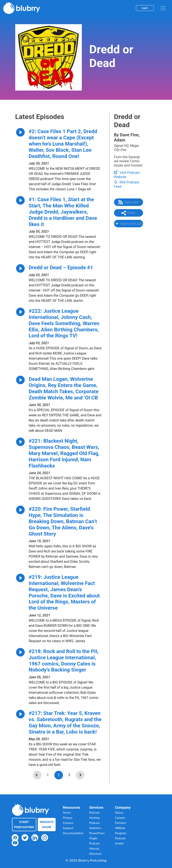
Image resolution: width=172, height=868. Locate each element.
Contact (68, 823)
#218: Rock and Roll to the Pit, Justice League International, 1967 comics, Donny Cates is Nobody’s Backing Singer (64, 661)
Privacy (68, 818)
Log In (145, 8)
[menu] (163, 8)
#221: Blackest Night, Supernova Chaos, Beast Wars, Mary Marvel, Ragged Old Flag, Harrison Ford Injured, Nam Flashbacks (64, 453)
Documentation (73, 833)
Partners (121, 823)
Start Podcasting (24, 825)
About (119, 812)
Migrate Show (47, 825)
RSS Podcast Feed (127, 185)
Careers (120, 818)
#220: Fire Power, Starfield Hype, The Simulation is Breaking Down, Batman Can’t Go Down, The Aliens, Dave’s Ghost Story (63, 521)
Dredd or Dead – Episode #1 (61, 268)
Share (128, 213)
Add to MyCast (128, 223)
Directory (96, 854)
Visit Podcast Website (127, 175)
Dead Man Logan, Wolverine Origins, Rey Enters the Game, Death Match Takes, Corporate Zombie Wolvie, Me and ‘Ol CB (64, 388)
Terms (67, 812)
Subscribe (128, 202)
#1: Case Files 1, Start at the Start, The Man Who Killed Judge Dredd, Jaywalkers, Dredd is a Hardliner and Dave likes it (63, 212)
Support (68, 828)
